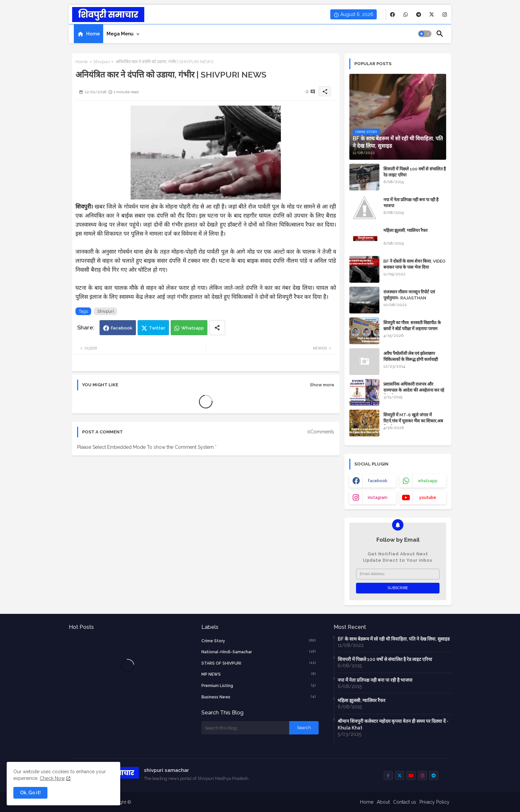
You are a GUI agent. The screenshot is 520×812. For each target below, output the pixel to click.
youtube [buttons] (428, 498)
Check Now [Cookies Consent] (52, 778)
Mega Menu (120, 34)
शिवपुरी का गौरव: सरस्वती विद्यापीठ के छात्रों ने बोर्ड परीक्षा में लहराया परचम (412, 326)
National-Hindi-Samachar (259, 652)
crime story (259, 641)
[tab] (89, 34)
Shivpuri (102, 62)
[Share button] (217, 328)
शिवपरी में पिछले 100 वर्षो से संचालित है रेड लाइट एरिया (415, 172)
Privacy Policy (435, 802)
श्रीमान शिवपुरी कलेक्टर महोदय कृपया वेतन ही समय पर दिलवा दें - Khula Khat (393, 724)
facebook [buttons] (378, 481)
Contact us (405, 802)
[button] (425, 34)
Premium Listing (259, 685)
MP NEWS (259, 674)
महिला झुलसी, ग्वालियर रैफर (405, 230)
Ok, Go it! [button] (30, 793)
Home (93, 34)
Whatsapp (193, 328)
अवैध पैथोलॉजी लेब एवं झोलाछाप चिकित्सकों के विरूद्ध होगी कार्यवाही (411, 356)
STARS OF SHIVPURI (259, 663)
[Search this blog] (245, 728)
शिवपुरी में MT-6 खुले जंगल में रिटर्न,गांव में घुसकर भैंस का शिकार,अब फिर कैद (413, 421)
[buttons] (393, 15)
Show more (322, 385)
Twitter (157, 328)
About (383, 802)
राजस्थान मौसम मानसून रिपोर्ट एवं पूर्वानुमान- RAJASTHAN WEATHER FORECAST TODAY (414, 298)
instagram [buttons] (378, 498)
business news (259, 697)
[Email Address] (398, 574)
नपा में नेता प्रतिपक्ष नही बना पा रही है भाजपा (411, 203)
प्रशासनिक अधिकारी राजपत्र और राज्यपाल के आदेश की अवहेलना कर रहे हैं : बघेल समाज (414, 390)
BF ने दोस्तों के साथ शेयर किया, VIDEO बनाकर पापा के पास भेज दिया (414, 264)
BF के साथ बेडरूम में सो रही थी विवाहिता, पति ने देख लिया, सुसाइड (394, 639)
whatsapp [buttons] (428, 481)
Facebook (122, 328)
